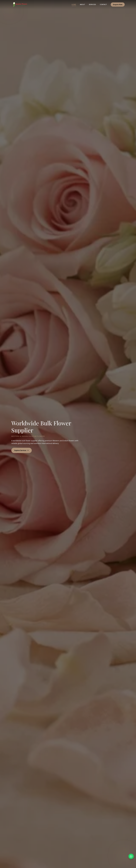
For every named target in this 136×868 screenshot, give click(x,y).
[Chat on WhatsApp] (131, 856)
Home (74, 5)
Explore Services (22, 450)
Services (92, 4)
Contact (103, 4)
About (82, 4)
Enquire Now (118, 5)
